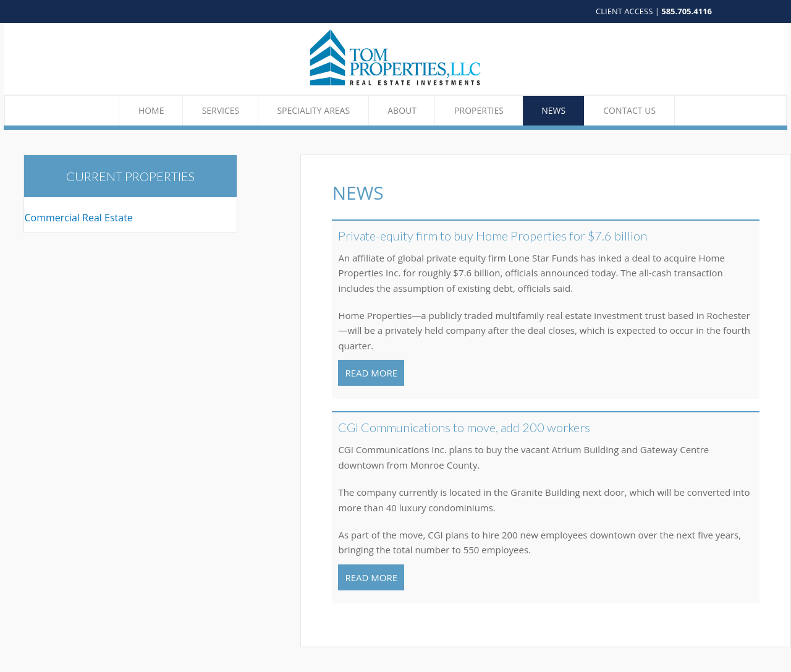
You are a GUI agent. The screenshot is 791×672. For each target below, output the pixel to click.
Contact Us (629, 110)
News (553, 110)
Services (221, 110)
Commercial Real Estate (78, 218)
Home (151, 110)
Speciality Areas (313, 110)
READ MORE (371, 373)
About (402, 110)
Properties (479, 110)
